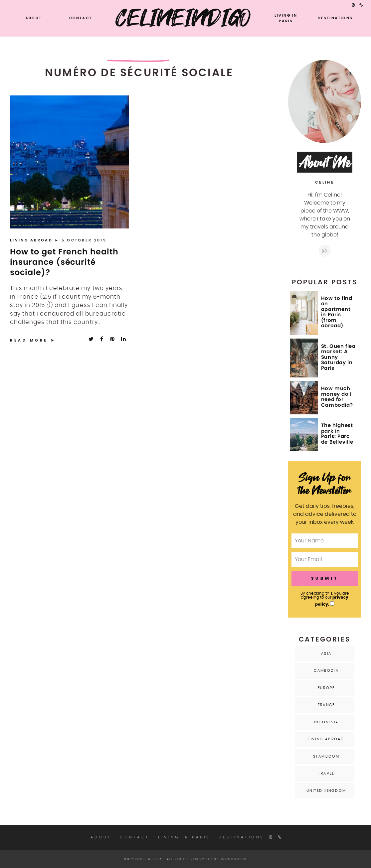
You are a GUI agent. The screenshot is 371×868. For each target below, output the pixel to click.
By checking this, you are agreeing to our (325, 599)
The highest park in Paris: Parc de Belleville (337, 434)
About (33, 18)
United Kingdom (326, 791)
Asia (326, 654)
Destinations (335, 18)
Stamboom (326, 756)
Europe (326, 688)
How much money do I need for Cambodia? (337, 397)
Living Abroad (32, 240)
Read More (29, 340)
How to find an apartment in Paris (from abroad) (337, 312)
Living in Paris (286, 18)
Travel (326, 773)
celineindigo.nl (230, 859)
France (326, 705)
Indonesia (326, 722)
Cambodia (326, 671)
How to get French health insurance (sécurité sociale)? (64, 262)
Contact (81, 18)
